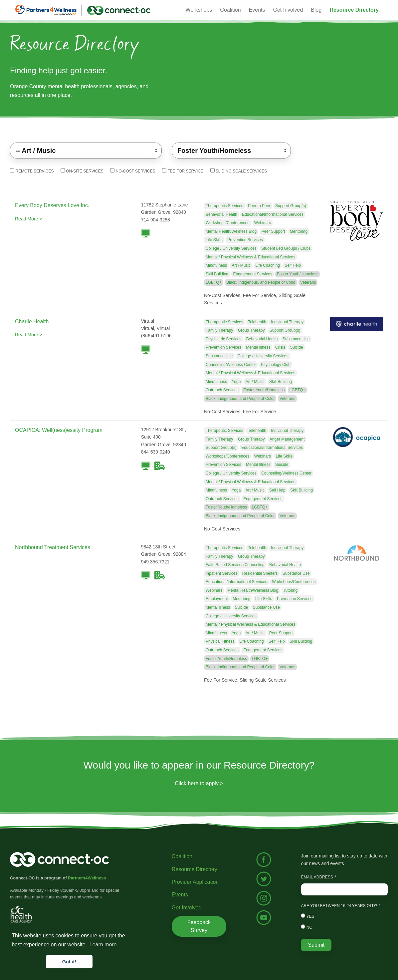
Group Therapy (251, 330)
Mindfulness (216, 265)
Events (180, 895)
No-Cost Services (133, 171)
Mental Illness (258, 347)
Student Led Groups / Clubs (286, 248)
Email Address (317, 877)
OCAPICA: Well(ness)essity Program (59, 430)
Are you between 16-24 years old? (339, 906)
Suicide (296, 347)
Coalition (182, 856)
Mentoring (299, 231)
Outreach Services (222, 390)
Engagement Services (252, 274)
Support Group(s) (291, 206)
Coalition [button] (230, 10)
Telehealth (257, 322)
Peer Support (273, 231)
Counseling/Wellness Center (231, 365)
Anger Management (287, 439)
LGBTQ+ (214, 282)
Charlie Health (32, 322)
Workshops (199, 10)
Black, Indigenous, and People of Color (261, 282)
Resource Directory (195, 869)
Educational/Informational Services (273, 214)
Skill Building (217, 274)
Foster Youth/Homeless (298, 274)
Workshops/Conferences (227, 223)
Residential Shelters (260, 573)
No (306, 927)
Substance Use (296, 339)
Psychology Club (276, 365)
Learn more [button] (103, 945)
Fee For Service (183, 171)
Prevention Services (245, 240)
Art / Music (241, 265)
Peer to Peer (259, 206)
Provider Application (195, 882)
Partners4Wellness (87, 878)
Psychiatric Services (223, 339)
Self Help (293, 265)
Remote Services (32, 171)
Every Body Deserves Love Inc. (52, 205)
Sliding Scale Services (239, 171)
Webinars (263, 223)
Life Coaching (268, 265)
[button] (354, 10)
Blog (316, 10)
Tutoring (291, 590)
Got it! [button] (69, 962)
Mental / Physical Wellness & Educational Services (250, 257)
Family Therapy (219, 330)
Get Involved (288, 10)
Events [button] (257, 10)
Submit (316, 945)
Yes (307, 916)
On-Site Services (82, 171)
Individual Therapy (287, 322)
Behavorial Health (221, 214)
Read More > (28, 219)
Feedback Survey (199, 926)
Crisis (280, 347)
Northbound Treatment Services (53, 547)
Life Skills (214, 240)
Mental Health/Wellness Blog (231, 231)
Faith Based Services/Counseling (235, 565)
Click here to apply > (199, 783)
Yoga (236, 382)
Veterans (308, 282)
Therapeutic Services (224, 206)
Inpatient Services (221, 573)
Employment (217, 599)
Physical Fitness (220, 641)
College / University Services (231, 248)
